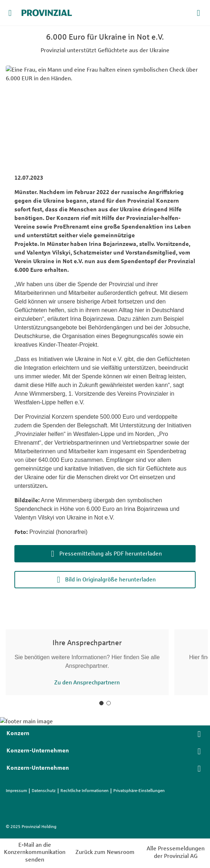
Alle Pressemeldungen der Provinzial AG (176, 852)
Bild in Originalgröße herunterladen (110, 579)
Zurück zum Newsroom (105, 852)
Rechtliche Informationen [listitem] (85, 791)
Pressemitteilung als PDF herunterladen (111, 554)
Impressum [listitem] (16, 791)
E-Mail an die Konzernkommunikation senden (35, 852)
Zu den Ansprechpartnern (87, 682)
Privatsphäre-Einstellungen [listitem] (139, 791)
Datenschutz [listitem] (44, 791)
